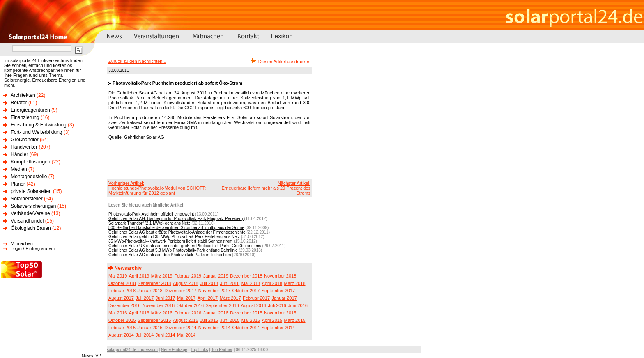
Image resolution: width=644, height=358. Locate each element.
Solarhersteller (26, 199)
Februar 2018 (122, 291)
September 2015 (154, 320)
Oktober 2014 (246, 328)
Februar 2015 (122, 328)
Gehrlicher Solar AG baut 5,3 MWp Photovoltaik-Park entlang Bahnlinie (173, 250)
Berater (19, 103)
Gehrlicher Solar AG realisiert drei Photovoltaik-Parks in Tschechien (170, 255)
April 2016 (139, 313)
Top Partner (222, 350)
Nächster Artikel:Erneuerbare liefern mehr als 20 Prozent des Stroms (266, 188)
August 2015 (186, 320)
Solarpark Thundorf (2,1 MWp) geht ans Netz (149, 223)
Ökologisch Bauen (31, 228)
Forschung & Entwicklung (38, 125)
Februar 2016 (188, 313)
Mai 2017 (186, 298)
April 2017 (208, 298)
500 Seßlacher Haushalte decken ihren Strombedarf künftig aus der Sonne (176, 228)
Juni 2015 (230, 320)
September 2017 (278, 291)
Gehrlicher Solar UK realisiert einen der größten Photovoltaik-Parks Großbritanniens (185, 246)
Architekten (23, 95)
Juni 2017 (166, 298)
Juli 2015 (209, 320)
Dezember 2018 (246, 276)
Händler (19, 154)
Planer (18, 184)
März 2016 (162, 313)
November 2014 (214, 328)
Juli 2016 (277, 305)
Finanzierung (25, 117)
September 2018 (154, 283)
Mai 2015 (251, 320)
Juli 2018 (209, 283)
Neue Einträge (174, 350)
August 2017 (121, 298)
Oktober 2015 (122, 320)
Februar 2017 (256, 298)
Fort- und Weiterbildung (36, 132)
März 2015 (295, 320)
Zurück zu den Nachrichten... (137, 61)
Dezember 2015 (246, 313)
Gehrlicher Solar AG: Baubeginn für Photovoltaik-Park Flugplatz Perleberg (176, 219)
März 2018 (295, 283)
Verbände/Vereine (30, 213)
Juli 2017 (145, 298)
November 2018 (280, 276)
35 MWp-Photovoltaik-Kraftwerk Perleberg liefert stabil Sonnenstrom (170, 241)
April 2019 (139, 276)
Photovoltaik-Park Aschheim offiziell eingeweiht (151, 214)
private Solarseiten (31, 191)
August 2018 (186, 283)
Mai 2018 (251, 283)
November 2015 (280, 313)
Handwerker (24, 147)
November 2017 (214, 291)
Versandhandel (27, 221)
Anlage (211, 98)
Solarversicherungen (33, 206)
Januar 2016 (216, 313)
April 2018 (272, 283)
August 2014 (121, 335)
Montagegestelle (29, 177)
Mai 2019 (118, 276)
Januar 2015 (150, 328)
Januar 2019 (216, 276)
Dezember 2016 (124, 305)
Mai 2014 (186, 335)
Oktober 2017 (246, 291)
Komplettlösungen (30, 162)
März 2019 (162, 276)
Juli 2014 (145, 335)
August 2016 (253, 305)
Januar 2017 (284, 298)
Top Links (199, 350)
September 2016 (222, 305)
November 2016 (159, 305)
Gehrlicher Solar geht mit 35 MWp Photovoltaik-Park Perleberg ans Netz (174, 237)
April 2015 (272, 320)
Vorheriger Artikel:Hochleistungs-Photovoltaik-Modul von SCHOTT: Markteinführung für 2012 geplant (157, 188)
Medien (19, 169)
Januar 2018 (150, 291)
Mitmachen (22, 243)
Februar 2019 (188, 276)
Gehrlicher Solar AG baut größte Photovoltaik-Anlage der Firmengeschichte (177, 232)
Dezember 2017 (180, 291)
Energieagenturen (30, 110)
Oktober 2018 (122, 283)
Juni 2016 (298, 305)
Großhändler (24, 140)
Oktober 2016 (190, 305)
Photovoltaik (121, 98)
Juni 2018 (230, 283)
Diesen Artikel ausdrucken (284, 62)
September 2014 (278, 328)
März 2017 (230, 298)
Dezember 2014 (180, 328)
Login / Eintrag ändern (33, 248)
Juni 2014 (166, 335)
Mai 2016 (118, 313)
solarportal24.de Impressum (132, 350)
